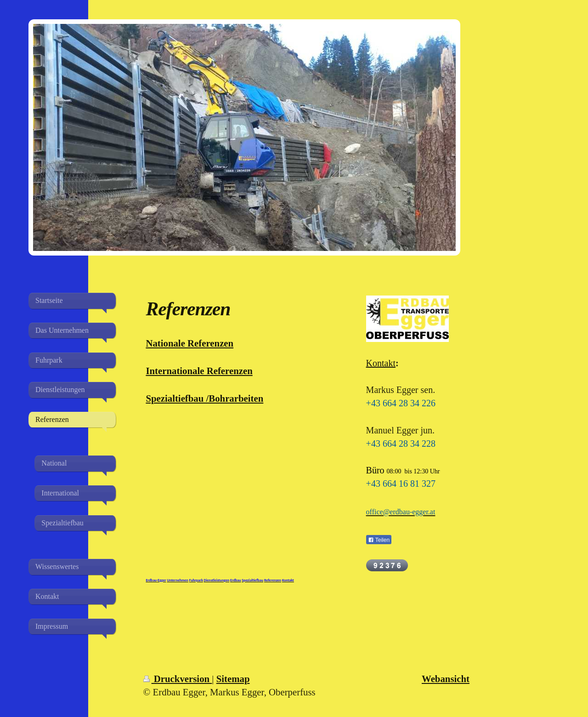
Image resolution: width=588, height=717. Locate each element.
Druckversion (178, 679)
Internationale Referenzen (199, 371)
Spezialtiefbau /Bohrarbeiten (204, 398)
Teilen (379, 540)
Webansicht (446, 679)
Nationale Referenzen (189, 343)
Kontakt (381, 363)
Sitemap (233, 679)
